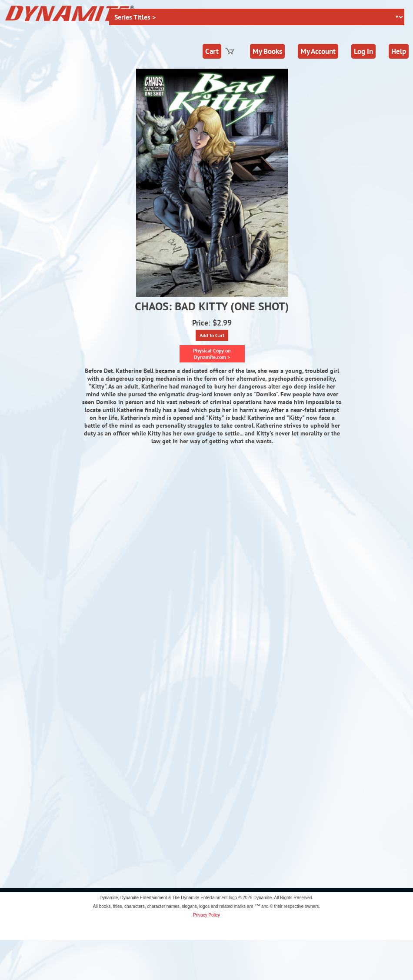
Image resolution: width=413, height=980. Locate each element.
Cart (212, 51)
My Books (267, 51)
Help (399, 51)
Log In (363, 51)
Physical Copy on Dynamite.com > (212, 354)
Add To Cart (212, 335)
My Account (318, 51)
